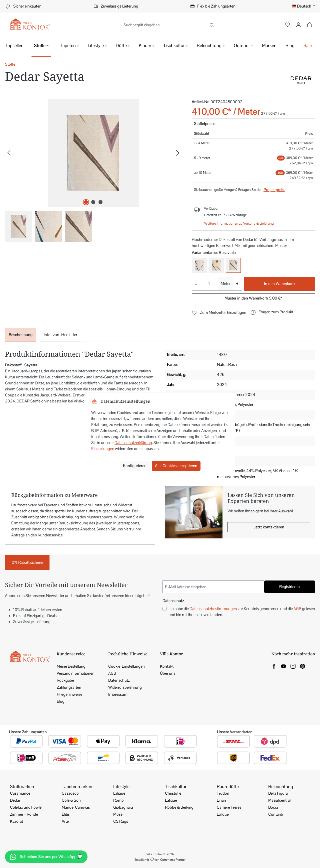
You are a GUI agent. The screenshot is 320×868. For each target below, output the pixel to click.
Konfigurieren (135, 466)
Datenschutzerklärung (133, 443)
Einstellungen (103, 449)
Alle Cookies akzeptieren (176, 466)
